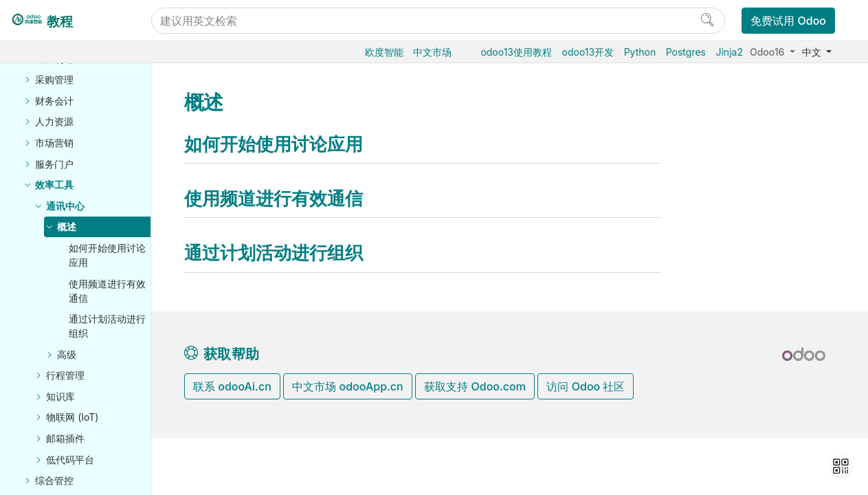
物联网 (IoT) (72, 417)
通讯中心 (65, 206)
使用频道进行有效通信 (107, 291)
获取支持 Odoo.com (475, 386)
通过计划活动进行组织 (107, 326)
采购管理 (54, 79)
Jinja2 (729, 52)
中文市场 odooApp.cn (347, 386)
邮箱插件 (65, 438)
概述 (67, 227)
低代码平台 (70, 460)
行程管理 (65, 375)
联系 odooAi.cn (232, 386)
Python (640, 52)
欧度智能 (384, 52)
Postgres (686, 52)
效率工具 (54, 185)
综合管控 (54, 480)
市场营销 (54, 143)
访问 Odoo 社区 (586, 386)
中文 (813, 52)
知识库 (60, 396)
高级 (67, 354)
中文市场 (432, 52)
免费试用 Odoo (788, 21)
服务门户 (54, 164)
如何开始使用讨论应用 (107, 255)
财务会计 (54, 101)
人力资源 (54, 121)
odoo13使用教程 (516, 52)
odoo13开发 (588, 52)
